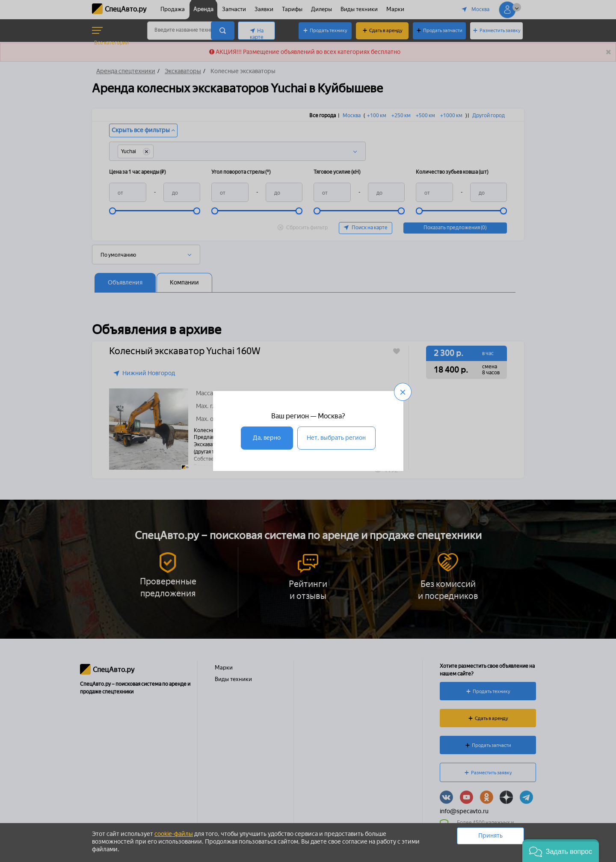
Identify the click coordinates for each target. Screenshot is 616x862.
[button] (561, 851)
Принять (490, 836)
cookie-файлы (174, 834)
